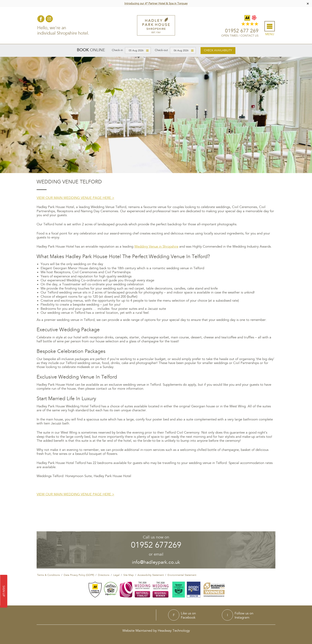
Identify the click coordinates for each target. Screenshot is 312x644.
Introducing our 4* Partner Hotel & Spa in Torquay (156, 3)
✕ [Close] (308, 3)
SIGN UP (4, 591)
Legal (116, 574)
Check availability (218, 50)
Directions (104, 574)
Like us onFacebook (188, 615)
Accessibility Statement (151, 574)
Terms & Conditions (48, 574)
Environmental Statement (182, 574)
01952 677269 (156, 545)
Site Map (129, 574)
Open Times (230, 35)
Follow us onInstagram (244, 615)
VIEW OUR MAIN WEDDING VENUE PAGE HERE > (75, 197)
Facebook (40, 19)
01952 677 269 (242, 31)
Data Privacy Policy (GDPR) (79, 574)
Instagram (49, 19)
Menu (270, 34)
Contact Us (250, 35)
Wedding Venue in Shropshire (156, 246)
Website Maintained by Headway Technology (156, 630)
